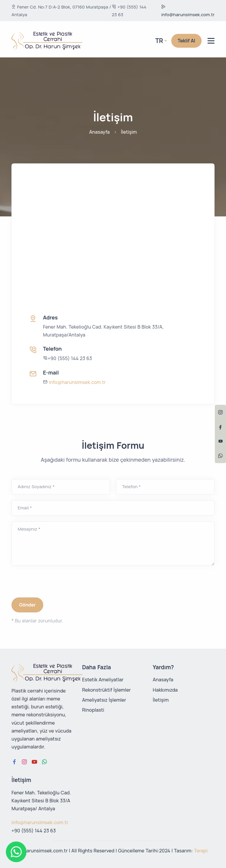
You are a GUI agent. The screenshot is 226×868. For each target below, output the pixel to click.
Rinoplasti (93, 710)
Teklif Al (186, 41)
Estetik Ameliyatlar (103, 680)
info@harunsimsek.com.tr (188, 11)
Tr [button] (159, 41)
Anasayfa (99, 132)
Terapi (201, 851)
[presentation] (56, 583)
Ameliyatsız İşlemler (104, 700)
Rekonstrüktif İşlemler (106, 690)
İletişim (161, 700)
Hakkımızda (165, 690)
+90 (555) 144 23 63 (129, 11)
